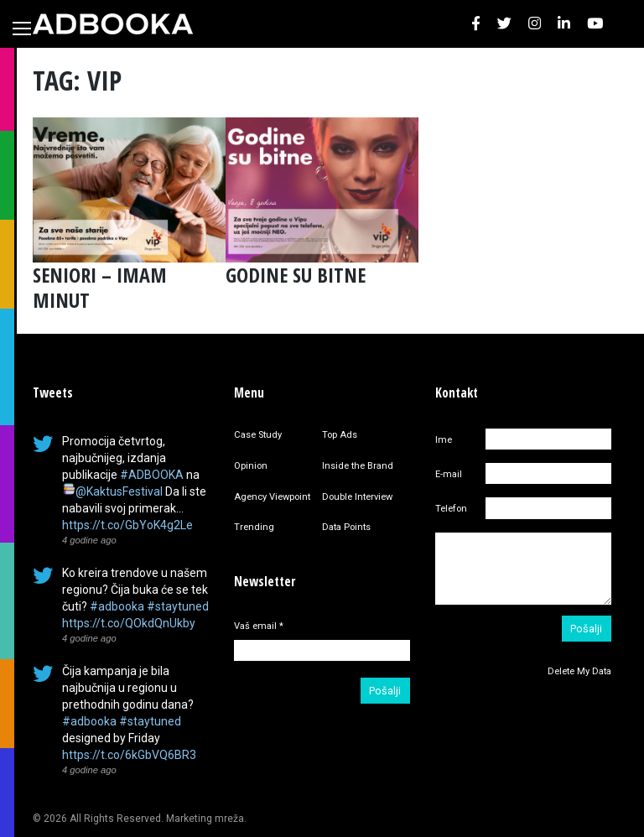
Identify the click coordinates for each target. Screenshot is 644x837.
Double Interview (357, 497)
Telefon (451, 509)
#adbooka (117, 606)
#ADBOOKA (152, 475)
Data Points (346, 527)
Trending (254, 527)
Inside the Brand (358, 466)
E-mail (449, 474)
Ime (444, 440)
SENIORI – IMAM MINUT (100, 287)
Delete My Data (579, 671)
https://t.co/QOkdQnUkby (129, 623)
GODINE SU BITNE (296, 275)
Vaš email (259, 626)
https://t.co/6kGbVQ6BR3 (129, 755)
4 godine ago (89, 540)
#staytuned (178, 606)
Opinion (251, 466)
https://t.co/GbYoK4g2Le (127, 525)
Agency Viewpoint (272, 497)
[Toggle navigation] (22, 29)
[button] (476, 24)
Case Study (258, 435)
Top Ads (340, 435)
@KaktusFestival (119, 491)
